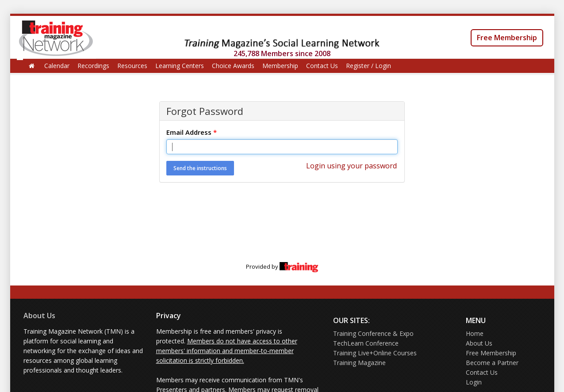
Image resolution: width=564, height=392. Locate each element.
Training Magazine (359, 363)
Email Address (192, 132)
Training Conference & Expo (373, 333)
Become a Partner (492, 363)
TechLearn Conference (366, 343)
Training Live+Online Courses (375, 353)
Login (474, 382)
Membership (280, 66)
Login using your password (351, 166)
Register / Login (368, 66)
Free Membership (507, 38)
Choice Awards (233, 66)
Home (475, 333)
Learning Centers (180, 66)
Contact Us (322, 66)
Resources (132, 66)
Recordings (93, 66)
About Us (39, 316)
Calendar (57, 66)
